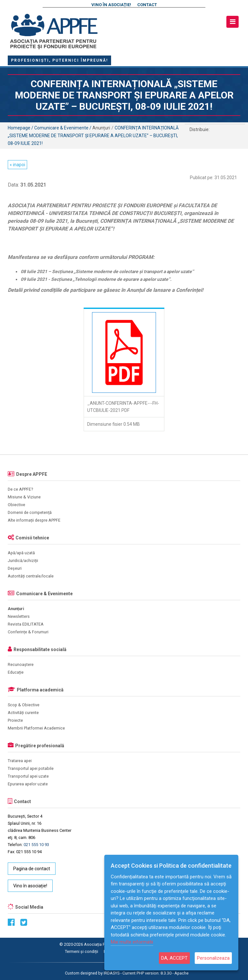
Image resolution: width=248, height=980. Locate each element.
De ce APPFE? (20, 489)
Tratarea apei (20, 761)
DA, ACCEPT (174, 958)
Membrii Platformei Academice (36, 728)
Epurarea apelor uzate (28, 784)
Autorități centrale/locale (31, 576)
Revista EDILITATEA (26, 624)
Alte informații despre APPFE (34, 520)
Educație (16, 672)
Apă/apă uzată (21, 553)
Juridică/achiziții (23, 561)
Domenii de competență (30, 512)
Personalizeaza (213, 958)
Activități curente (23, 713)
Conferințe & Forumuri (28, 632)
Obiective (16, 505)
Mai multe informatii (132, 942)
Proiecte (15, 720)
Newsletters (19, 616)
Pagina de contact (32, 869)
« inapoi (17, 165)
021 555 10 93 (36, 845)
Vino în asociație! (111, 5)
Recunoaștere (21, 664)
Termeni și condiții (82, 951)
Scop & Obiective (24, 705)
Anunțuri (16, 609)
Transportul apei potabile (31, 768)
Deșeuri (15, 568)
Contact (147, 5)
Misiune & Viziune (24, 497)
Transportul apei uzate (28, 776)
